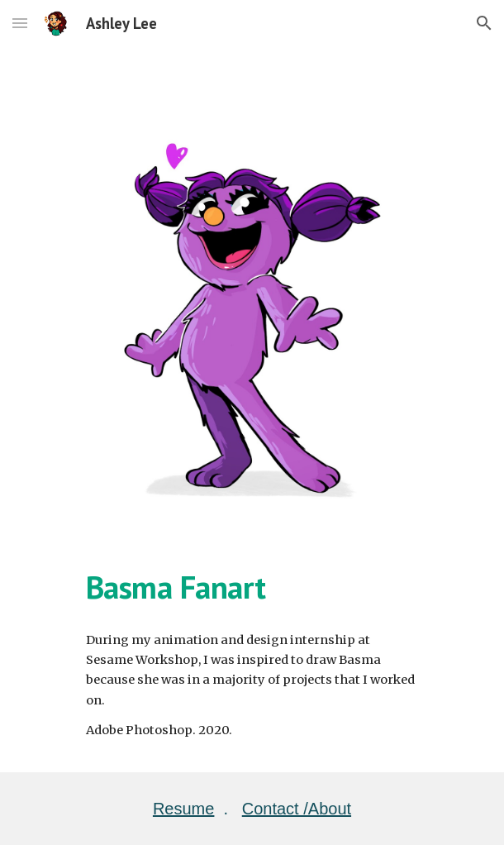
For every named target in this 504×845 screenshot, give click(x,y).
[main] (252, 587)
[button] (20, 23)
